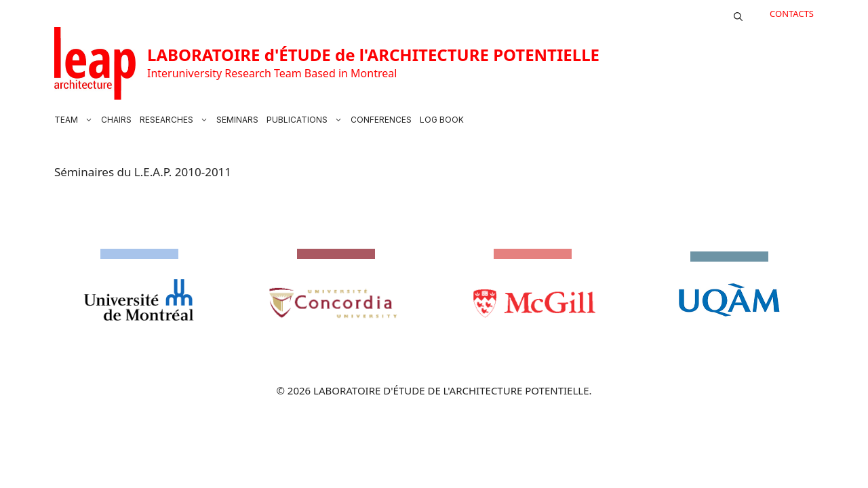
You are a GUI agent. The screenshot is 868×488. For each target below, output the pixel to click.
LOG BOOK (442, 120)
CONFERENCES (381, 120)
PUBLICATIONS (307, 120)
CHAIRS (116, 120)
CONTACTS (792, 14)
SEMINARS (237, 120)
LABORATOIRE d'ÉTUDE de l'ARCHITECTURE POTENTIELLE (373, 55)
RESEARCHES (176, 120)
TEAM (76, 120)
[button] (738, 14)
